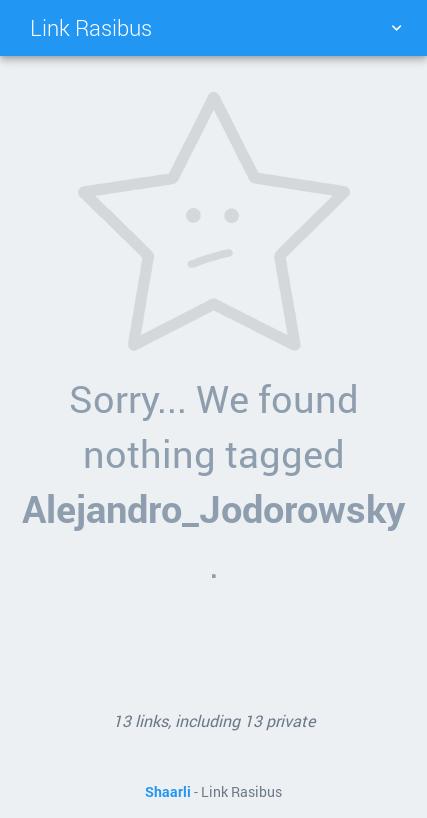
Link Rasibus (91, 27)
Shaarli (168, 792)
